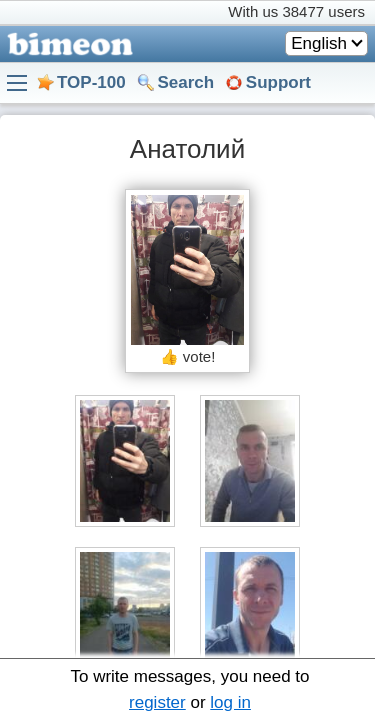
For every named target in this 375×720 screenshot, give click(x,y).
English (319, 43)
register (157, 702)
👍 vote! (188, 356)
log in (230, 702)
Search (185, 82)
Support (278, 82)
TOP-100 (91, 82)
